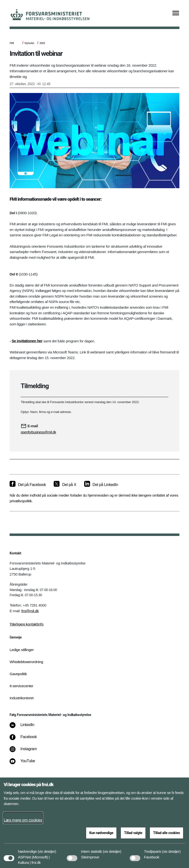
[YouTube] (26, 763)
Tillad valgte (133, 833)
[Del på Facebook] (28, 485)
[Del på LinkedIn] (101, 485)
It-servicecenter (21, 686)
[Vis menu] (176, 13)
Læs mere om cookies (23, 820)
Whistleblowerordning (26, 662)
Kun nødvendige (101, 833)
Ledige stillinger (22, 650)
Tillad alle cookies (166, 833)
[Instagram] (27, 751)
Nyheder (30, 43)
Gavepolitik (18, 674)
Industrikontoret (22, 698)
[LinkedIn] (25, 727)
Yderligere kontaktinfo (27, 624)
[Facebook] (27, 739)
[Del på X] (65, 485)
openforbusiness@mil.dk (38, 432)
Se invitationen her (27, 341)
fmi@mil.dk (30, 611)
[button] (47, 849)
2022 (42, 43)
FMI (12, 43)
